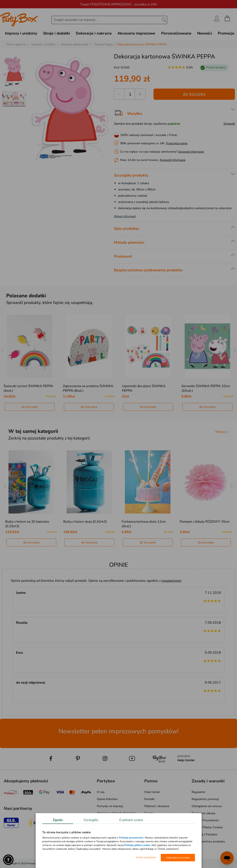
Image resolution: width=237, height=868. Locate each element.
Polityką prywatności (131, 838)
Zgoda (58, 820)
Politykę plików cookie (137, 845)
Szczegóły (91, 820)
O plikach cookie (131, 820)
